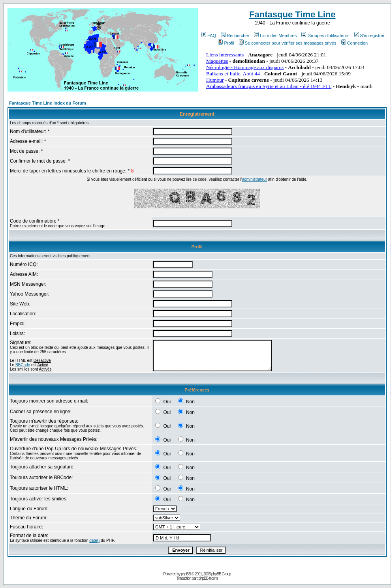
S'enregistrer (369, 36)
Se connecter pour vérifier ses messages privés (288, 43)
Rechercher (235, 36)
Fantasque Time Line (292, 14)
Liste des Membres (275, 36)
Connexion (355, 43)
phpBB (186, 574)
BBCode (23, 365)
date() (94, 540)
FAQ (209, 36)
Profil (226, 43)
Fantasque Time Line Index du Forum (48, 103)
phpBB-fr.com (208, 578)
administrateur (255, 179)
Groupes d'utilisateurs (325, 36)
